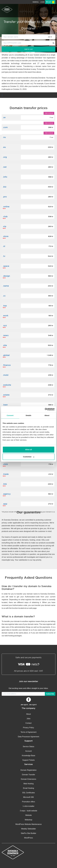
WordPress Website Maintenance (28, 824)
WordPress (28, 838)
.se (4, 117)
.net (5, 167)
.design (6, 276)
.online (6, 207)
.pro (5, 197)
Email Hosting (28, 788)
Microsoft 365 (28, 797)
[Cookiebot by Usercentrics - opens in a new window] (45, 409)
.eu (4, 147)
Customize (29, 457)
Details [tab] (29, 415)
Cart (50, 2)
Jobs (29, 719)
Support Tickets (28, 760)
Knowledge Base (28, 756)
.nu (4, 137)
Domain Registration (28, 770)
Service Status (28, 747)
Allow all (28, 450)
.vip (4, 226)
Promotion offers (28, 802)
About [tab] (47, 415)
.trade (6, 474)
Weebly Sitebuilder (28, 829)
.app (5, 504)
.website (7, 385)
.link (5, 484)
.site (5, 345)
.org (5, 157)
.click (5, 464)
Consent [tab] (10, 415)
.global (6, 355)
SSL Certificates (28, 793)
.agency (7, 494)
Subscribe (50, 694)
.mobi (6, 375)
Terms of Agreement (28, 732)
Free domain (49, 113)
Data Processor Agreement (28, 737)
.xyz (5, 325)
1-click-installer (29, 806)
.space (6, 266)
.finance (7, 365)
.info (5, 177)
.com (5, 127)
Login (42, 2)
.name (6, 286)
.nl (4, 246)
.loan (5, 405)
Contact (28, 723)
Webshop (28, 820)
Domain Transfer (28, 775)
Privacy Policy (29, 728)
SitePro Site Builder (28, 833)
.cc (4, 296)
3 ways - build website (28, 811)
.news (6, 335)
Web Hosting (28, 784)
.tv (4, 256)
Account (29, 751)
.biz (5, 187)
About (29, 714)
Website (29, 815)
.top (5, 306)
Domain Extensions (29, 779)
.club (5, 216)
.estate (6, 395)
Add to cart (28, 49)
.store (6, 236)
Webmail (36, 2)
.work (5, 316)
